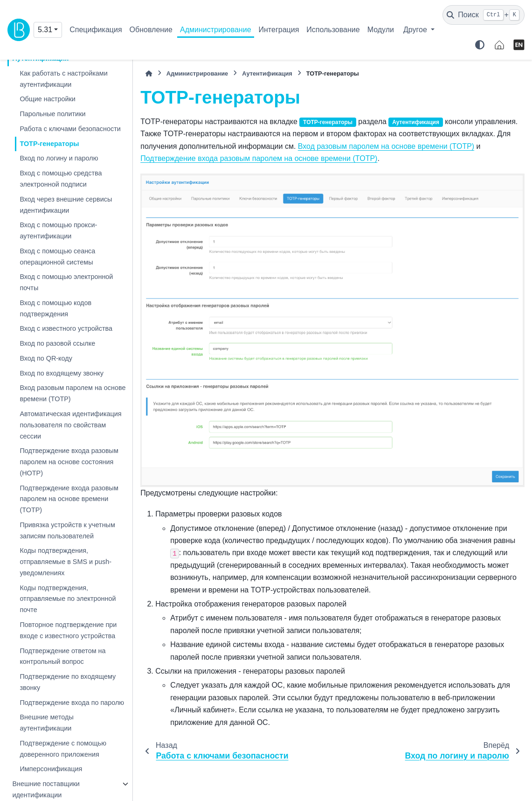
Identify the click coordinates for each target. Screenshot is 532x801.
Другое (416, 30)
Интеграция (279, 30)
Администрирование (216, 30)
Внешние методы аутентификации (46, 723)
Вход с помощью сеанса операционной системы (57, 257)
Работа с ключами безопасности (70, 129)
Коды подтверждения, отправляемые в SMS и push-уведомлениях (66, 562)
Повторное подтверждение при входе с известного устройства (68, 630)
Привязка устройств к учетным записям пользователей (67, 530)
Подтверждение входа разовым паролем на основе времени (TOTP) (69, 499)
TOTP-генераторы (49, 144)
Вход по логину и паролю (59, 158)
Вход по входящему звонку (62, 373)
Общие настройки (47, 99)
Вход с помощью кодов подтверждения (55, 308)
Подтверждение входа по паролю (72, 703)
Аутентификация (267, 73)
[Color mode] (480, 45)
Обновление (151, 30)
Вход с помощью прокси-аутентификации (58, 230)
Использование (333, 30)
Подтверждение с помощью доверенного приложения (63, 749)
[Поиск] (484, 15)
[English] (519, 45)
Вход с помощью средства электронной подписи (61, 179)
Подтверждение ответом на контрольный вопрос (62, 656)
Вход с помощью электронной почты (66, 282)
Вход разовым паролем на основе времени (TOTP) (73, 393)
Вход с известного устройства (66, 328)
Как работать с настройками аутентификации (63, 79)
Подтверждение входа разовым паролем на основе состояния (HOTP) (69, 462)
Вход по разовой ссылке (57, 343)
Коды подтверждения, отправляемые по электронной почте (68, 599)
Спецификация (96, 30)
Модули (381, 30)
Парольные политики (52, 114)
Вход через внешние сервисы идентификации (66, 205)
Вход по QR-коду (46, 358)
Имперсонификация (51, 769)
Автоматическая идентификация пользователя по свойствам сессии (70, 425)
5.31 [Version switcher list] (45, 30)
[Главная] (149, 73)
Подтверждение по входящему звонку (68, 682)
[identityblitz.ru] (499, 45)
